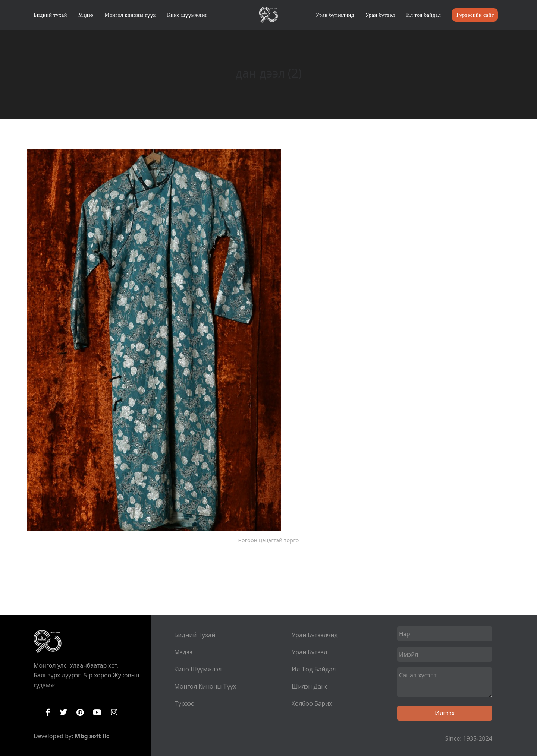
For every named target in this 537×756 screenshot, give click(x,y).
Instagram (114, 712)
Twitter (63, 712)
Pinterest (80, 712)
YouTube (97, 712)
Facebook (48, 712)
